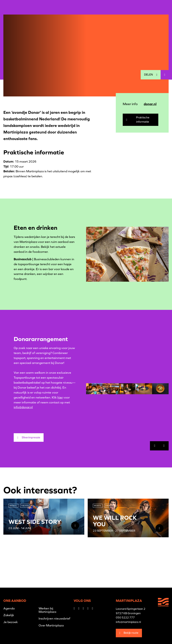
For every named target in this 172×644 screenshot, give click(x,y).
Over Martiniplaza (51, 625)
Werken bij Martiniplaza (47, 610)
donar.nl (150, 104)
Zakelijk (9, 615)
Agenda (9, 608)
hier (60, 397)
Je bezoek (11, 622)
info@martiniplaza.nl (128, 622)
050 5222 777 (125, 617)
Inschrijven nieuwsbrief (54, 618)
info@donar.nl (23, 407)
